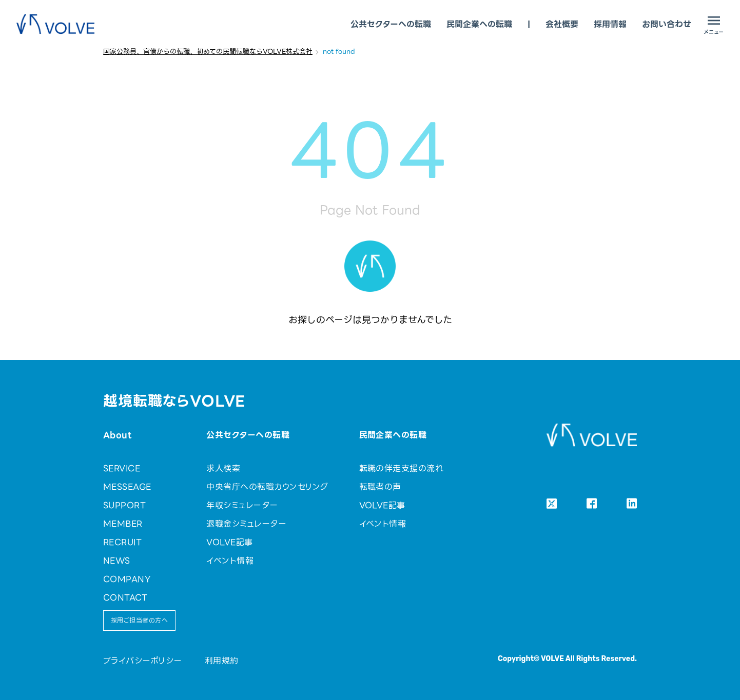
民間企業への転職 (479, 24)
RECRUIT (122, 542)
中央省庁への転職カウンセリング (267, 487)
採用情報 (610, 24)
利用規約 (222, 661)
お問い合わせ (667, 24)
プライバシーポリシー (143, 661)
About (117, 435)
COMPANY (127, 579)
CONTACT (125, 598)
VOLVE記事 (229, 542)
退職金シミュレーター (246, 524)
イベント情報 (230, 561)
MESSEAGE (127, 487)
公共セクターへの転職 (391, 24)
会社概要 (562, 24)
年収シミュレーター (242, 505)
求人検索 (223, 468)
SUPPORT (124, 505)
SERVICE (122, 468)
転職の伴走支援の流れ (402, 468)
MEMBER (123, 524)
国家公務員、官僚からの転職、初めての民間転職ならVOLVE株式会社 (208, 52)
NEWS (117, 561)
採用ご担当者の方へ (139, 620)
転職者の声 (380, 487)
